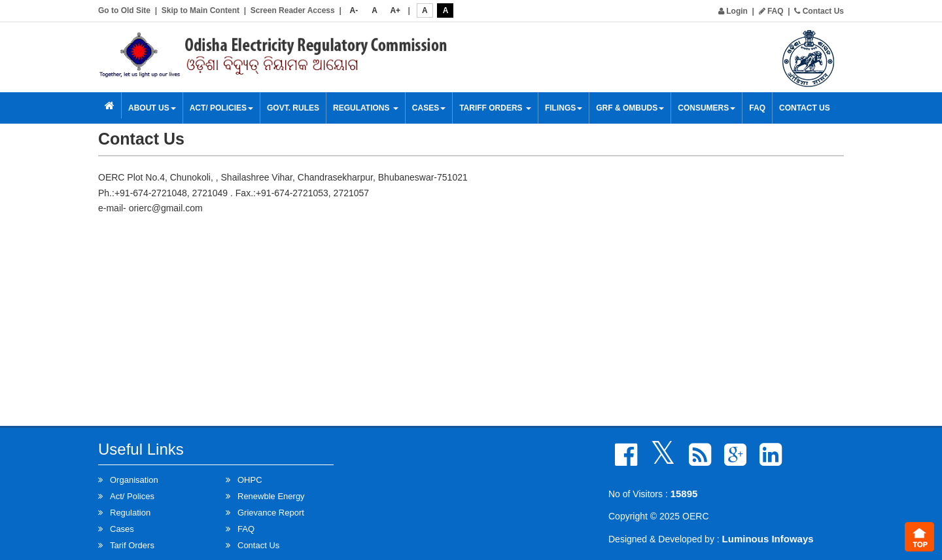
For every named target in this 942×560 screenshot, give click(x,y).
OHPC (250, 480)
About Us (152, 108)
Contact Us (819, 11)
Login (733, 11)
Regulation (130, 513)
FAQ (771, 11)
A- (354, 10)
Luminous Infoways (768, 539)
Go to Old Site (124, 10)
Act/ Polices (132, 496)
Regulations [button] (366, 108)
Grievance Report (271, 513)
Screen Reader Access (293, 10)
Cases (429, 108)
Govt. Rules (293, 108)
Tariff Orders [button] (495, 108)
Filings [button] (564, 108)
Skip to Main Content (201, 10)
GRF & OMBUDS (630, 108)
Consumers (706, 108)
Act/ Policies (221, 108)
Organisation (134, 480)
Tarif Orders (132, 545)
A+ (395, 10)
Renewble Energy (271, 496)
